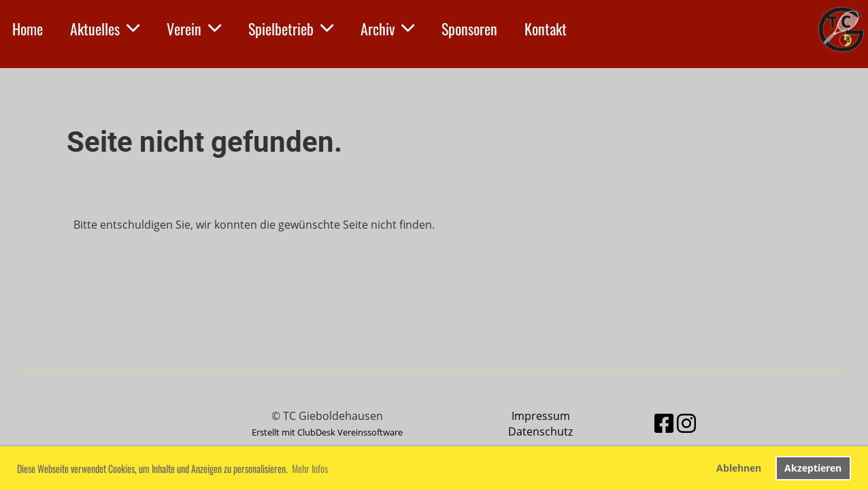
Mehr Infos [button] (310, 469)
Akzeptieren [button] (813, 468)
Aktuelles (105, 29)
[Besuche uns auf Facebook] (664, 423)
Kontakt (546, 29)
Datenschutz (540, 431)
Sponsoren (469, 29)
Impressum (541, 416)
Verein (194, 29)
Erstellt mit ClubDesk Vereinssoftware (327, 432)
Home (28, 29)
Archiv (387, 29)
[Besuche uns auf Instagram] (686, 423)
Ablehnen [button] (739, 468)
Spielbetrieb (291, 29)
